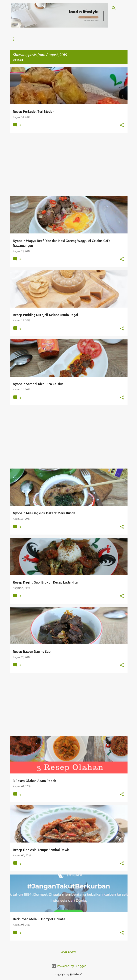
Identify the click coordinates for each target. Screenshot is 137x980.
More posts (69, 952)
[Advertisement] (69, 165)
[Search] (114, 8)
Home (15, 39)
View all (18, 60)
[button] (122, 125)
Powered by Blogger (69, 966)
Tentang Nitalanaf (41, 39)
